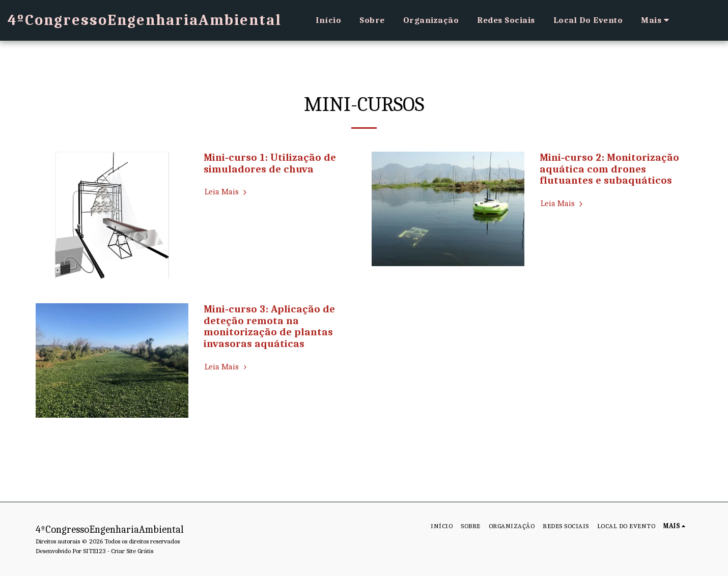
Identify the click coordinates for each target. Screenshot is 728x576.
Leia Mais (227, 192)
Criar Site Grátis (132, 551)
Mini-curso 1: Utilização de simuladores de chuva (270, 163)
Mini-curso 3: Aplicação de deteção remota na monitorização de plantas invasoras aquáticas (269, 326)
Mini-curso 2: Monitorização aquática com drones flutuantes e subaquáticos (609, 169)
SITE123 (94, 551)
